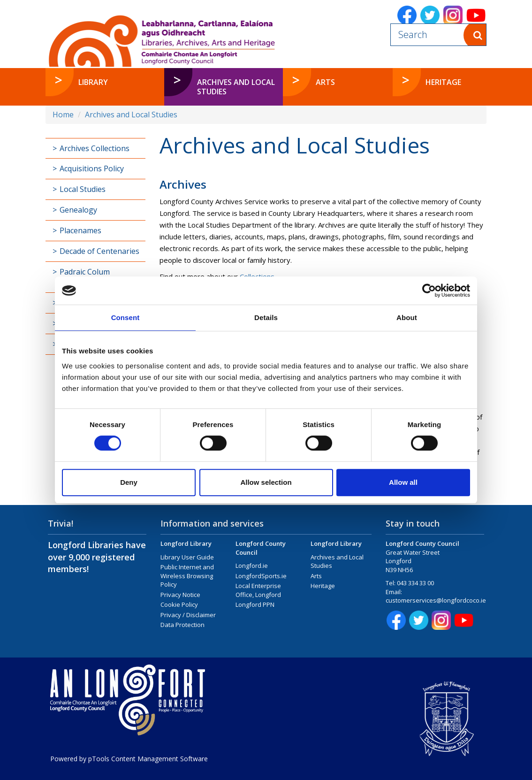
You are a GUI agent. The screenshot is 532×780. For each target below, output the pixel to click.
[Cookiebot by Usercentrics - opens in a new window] (429, 291)
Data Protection (182, 625)
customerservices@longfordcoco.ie (436, 600)
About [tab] (407, 317)
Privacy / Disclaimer (188, 615)
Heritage (323, 586)
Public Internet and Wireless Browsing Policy (187, 576)
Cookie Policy (179, 604)
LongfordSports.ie (261, 576)
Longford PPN (255, 604)
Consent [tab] (125, 317)
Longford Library (186, 543)
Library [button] (93, 82)
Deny (129, 482)
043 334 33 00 (415, 583)
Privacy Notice (180, 595)
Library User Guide (187, 557)
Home (63, 115)
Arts (316, 576)
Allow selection (266, 482)
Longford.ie (252, 566)
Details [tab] (266, 317)
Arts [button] (325, 82)
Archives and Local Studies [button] (236, 87)
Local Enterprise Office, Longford (258, 590)
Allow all (403, 482)
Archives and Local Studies (131, 115)
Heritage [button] (443, 82)
